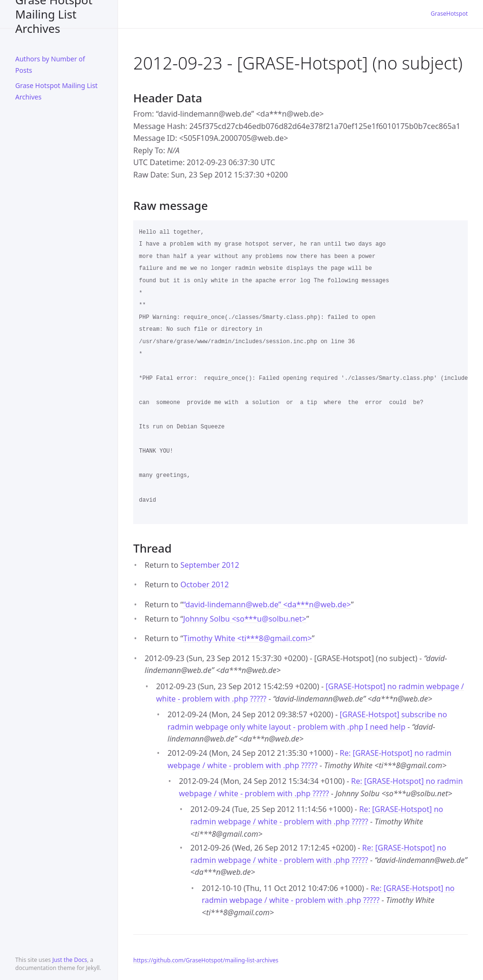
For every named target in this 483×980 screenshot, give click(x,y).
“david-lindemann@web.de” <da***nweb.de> (267, 604)
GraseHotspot (449, 14)
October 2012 (205, 584)
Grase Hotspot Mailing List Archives (54, 14)
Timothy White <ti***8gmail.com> (247, 638)
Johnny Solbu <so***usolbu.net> (245, 619)
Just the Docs (70, 960)
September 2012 (210, 565)
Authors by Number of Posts (50, 64)
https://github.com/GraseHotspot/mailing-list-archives (206, 960)
